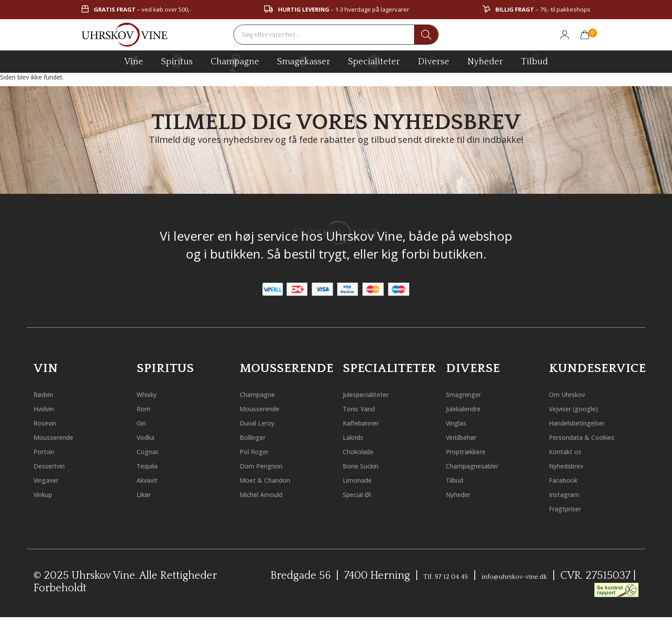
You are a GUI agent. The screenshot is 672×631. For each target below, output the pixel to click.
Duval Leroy (265, 422)
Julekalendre (473, 408)
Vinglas (462, 422)
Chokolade (366, 451)
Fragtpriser (574, 522)
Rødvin (48, 394)
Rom (146, 408)
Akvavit (152, 479)
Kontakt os (572, 465)
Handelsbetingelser (591, 422)
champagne (235, 63)
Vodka (150, 437)
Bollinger (259, 437)
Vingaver (52, 479)
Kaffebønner (370, 422)
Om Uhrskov (576, 394)
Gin (144, 422)
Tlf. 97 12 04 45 (451, 590)
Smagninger (472, 394)
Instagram (572, 508)
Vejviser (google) (584, 408)
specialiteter (374, 61)
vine (134, 61)
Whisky (152, 394)
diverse (433, 61)
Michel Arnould (273, 494)
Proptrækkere (476, 451)
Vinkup (49, 494)
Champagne (266, 394)
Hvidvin (50, 408)
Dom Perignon (271, 465)
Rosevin (50, 422)
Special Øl (364, 494)
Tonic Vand (367, 408)
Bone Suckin (369, 465)
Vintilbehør (470, 437)
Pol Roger (260, 451)
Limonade (365, 479)
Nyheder (485, 60)
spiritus (177, 61)
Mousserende (63, 437)
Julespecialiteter (378, 394)
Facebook (569, 494)
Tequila (153, 465)
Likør (147, 494)
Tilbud (534, 60)
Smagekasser (304, 61)
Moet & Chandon (276, 479)
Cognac (153, 451)
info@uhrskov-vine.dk (551, 590)
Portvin (49, 451)
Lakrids (359, 437)
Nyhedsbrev (575, 479)
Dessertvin (56, 465)
